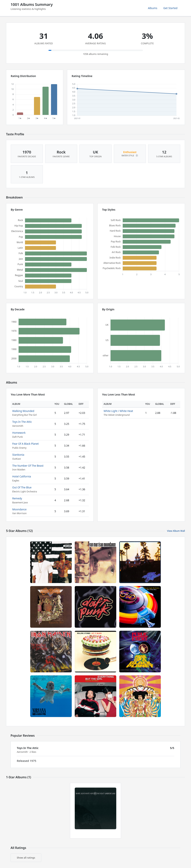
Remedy (17, 498)
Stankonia (18, 455)
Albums (153, 8)
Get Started (170, 8)
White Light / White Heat (118, 411)
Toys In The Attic (22, 422)
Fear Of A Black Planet (25, 444)
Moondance (19, 509)
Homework (19, 433)
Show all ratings (26, 858)
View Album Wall (176, 531)
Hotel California (22, 476)
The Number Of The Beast (28, 466)
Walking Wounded (23, 411)
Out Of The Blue (22, 487)
